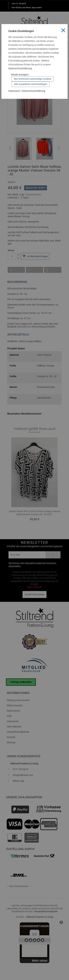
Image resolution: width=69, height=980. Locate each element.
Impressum (14, 91)
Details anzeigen (20, 75)
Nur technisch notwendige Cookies (33, 79)
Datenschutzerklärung (20, 68)
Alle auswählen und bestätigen (31, 84)
